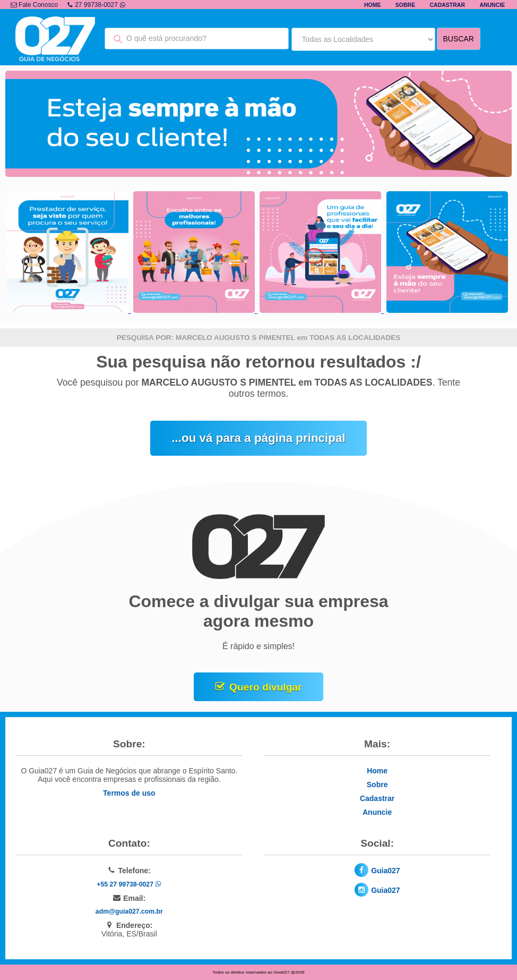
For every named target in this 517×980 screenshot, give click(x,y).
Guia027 (385, 871)
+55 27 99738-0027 (129, 884)
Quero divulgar (265, 687)
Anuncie (492, 5)
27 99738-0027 (96, 5)
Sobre (405, 5)
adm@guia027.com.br (129, 911)
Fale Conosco (34, 5)
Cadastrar (448, 5)
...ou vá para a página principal (258, 438)
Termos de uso (129, 793)
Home (373, 5)
